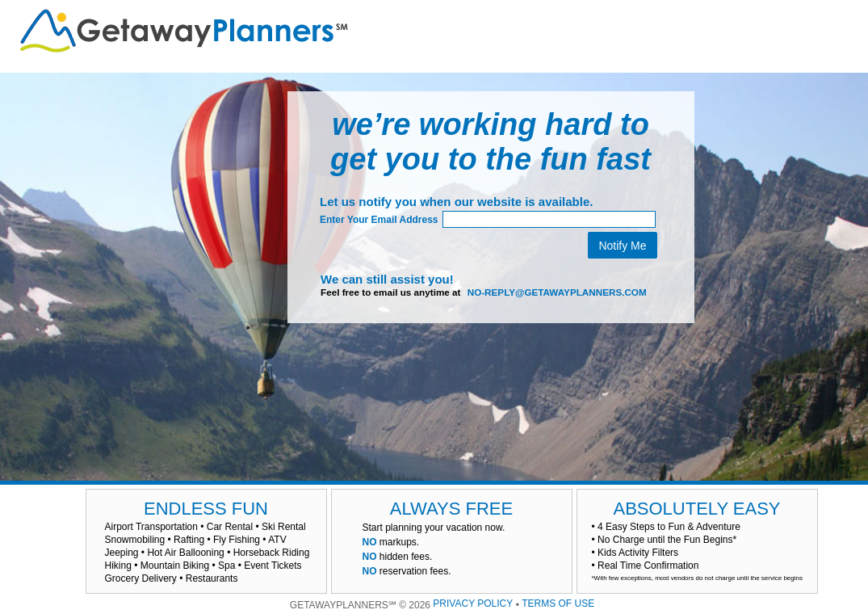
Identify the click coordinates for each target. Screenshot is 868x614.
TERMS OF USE (558, 603)
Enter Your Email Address (379, 220)
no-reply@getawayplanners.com (557, 292)
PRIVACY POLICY (473, 603)
